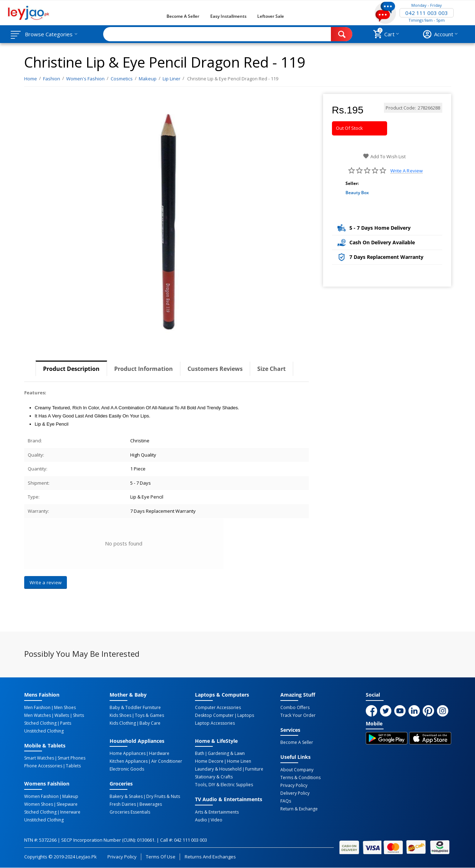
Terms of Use (161, 857)
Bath (200, 753)
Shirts (78, 715)
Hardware (159, 753)
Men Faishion (37, 708)
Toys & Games (149, 715)
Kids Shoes (120, 715)
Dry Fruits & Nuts (163, 797)
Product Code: (401, 108)
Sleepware (67, 804)
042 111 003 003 (427, 13)
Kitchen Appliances (129, 761)
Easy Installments (228, 16)
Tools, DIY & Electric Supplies (224, 785)
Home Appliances (128, 753)
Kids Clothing (123, 723)
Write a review (406, 171)
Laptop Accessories (215, 723)
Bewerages (151, 804)
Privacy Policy (294, 786)
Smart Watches (39, 758)
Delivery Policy (295, 793)
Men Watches (38, 715)
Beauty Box (357, 193)
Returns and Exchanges (210, 857)
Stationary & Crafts (214, 777)
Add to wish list (384, 156)
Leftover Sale (271, 16)
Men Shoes (65, 708)
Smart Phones (72, 758)
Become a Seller (183, 16)
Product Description (71, 369)
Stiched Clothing (40, 723)
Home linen (239, 761)
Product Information (144, 369)
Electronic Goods (127, 769)
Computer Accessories (218, 708)
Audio (201, 820)
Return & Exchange (299, 809)
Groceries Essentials (130, 812)
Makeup (70, 797)
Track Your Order (298, 715)
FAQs (286, 801)
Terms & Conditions (300, 778)
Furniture (254, 769)
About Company (297, 770)
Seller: (352, 183)
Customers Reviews (215, 369)
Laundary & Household (218, 769)
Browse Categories (49, 34)
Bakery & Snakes (126, 797)
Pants (66, 723)
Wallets (62, 715)
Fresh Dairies (123, 804)
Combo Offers (295, 708)
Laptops (246, 715)
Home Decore (209, 761)
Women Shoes (39, 804)
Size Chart (271, 369)
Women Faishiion (41, 797)
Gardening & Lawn (226, 753)
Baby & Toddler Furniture (135, 708)
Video (217, 820)
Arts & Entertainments (217, 812)
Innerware (70, 812)
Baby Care (150, 723)
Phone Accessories (43, 766)
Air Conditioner (167, 761)
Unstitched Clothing (44, 731)
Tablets (73, 766)
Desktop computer (214, 715)
